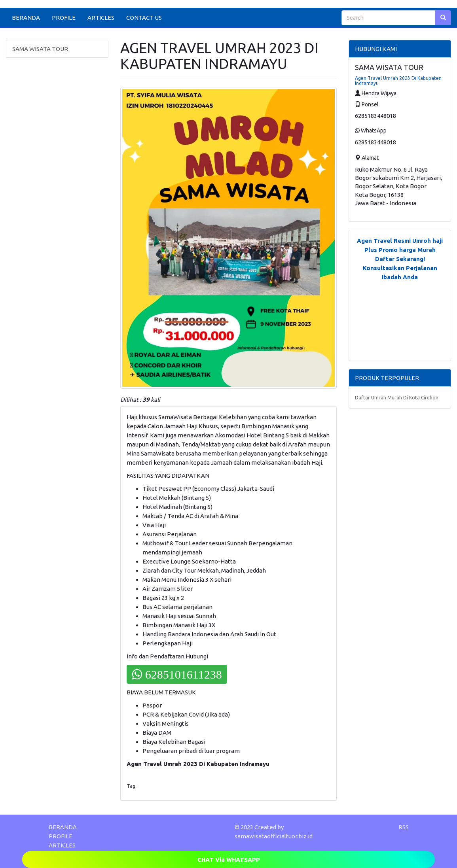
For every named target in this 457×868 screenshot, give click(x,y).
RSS (404, 827)
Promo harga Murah (407, 250)
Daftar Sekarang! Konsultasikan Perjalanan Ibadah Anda (400, 268)
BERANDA (26, 18)
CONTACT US (144, 18)
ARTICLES (101, 18)
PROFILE (64, 18)
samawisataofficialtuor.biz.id (274, 836)
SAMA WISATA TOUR (40, 49)
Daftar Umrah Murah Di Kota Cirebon (397, 398)
